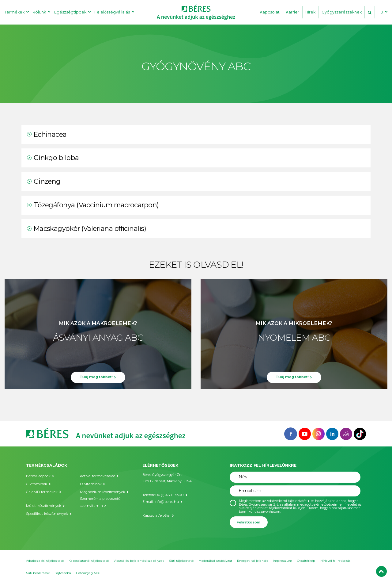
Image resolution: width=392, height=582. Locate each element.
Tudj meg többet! (96, 378)
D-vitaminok (90, 484)
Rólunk (39, 12)
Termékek (15, 12)
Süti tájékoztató (181, 561)
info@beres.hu (166, 501)
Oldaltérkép (306, 561)
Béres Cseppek (38, 476)
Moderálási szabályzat (215, 561)
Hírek (310, 12)
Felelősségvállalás (112, 12)
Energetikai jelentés (253, 561)
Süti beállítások (38, 573)
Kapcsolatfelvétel (156, 514)
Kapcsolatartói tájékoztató (89, 561)
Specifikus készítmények (46, 513)
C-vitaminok (36, 484)
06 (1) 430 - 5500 (168, 495)
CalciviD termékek (41, 492)
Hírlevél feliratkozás (335, 561)
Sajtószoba (63, 573)
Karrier (292, 12)
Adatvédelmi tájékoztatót (287, 501)
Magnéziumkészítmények (101, 492)
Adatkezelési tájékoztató (45, 561)
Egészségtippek (70, 12)
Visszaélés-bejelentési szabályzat (139, 561)
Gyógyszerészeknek (342, 12)
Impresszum (283, 561)
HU (380, 12)
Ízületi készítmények (43, 505)
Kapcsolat (270, 12)
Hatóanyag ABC (88, 573)
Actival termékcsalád (97, 476)
